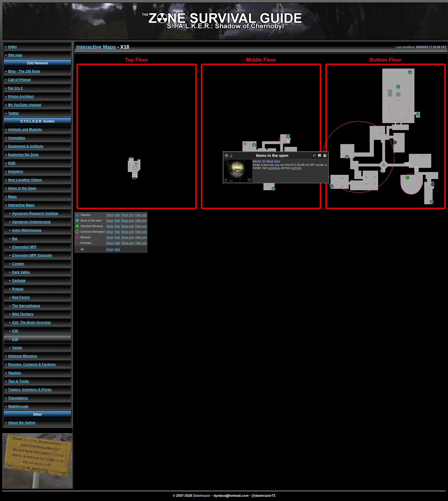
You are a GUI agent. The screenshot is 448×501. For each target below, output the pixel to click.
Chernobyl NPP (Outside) (32, 255)
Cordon (18, 264)
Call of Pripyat (19, 80)
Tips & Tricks (18, 381)
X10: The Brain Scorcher (31, 323)
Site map (15, 55)
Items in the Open (22, 188)
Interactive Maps (21, 205)
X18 (15, 339)
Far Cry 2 (15, 88)
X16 (15, 331)
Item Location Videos (25, 180)
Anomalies (17, 138)
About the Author (22, 423)
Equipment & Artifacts (26, 146)
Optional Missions (23, 356)
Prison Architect (21, 97)
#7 (314, 156)
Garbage (19, 281)
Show (110, 215)
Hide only (141, 215)
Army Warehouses (27, 230)
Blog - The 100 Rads (24, 71)
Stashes (15, 373)
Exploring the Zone (23, 155)
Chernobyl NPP (24, 247)
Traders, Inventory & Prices (30, 390)
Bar (15, 239)
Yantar (17, 348)
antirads (296, 168)
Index (12, 47)
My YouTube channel (25, 105)
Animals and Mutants (25, 130)
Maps (12, 197)
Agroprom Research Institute (35, 213)
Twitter (13, 113)
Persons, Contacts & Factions (32, 364)
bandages (274, 168)
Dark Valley (21, 272)
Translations (18, 398)
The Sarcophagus (26, 306)
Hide (117, 215)
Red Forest (21, 297)
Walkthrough (18, 406)
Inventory (16, 171)
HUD (12, 163)
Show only (128, 215)
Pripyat (18, 289)
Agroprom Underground (31, 222)
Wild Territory (23, 314)
